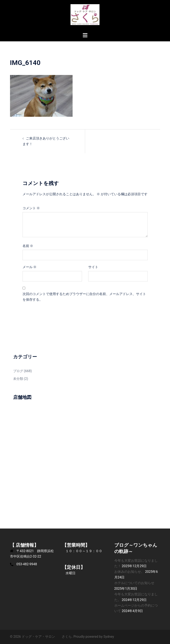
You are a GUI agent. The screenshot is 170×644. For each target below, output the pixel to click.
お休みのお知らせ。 (129, 572)
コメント (31, 208)
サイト (93, 267)
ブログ (18, 371)
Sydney (109, 637)
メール (30, 267)
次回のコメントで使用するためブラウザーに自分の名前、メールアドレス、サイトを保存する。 (84, 297)
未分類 (18, 379)
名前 (28, 246)
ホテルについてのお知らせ (134, 583)
